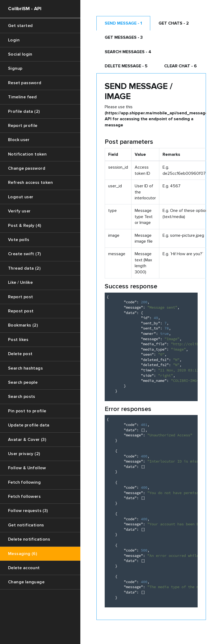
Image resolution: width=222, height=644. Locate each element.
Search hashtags (25, 368)
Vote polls (19, 240)
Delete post (20, 354)
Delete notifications (29, 539)
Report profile (23, 126)
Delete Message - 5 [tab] (126, 66)
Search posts (22, 397)
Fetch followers (24, 496)
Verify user (19, 211)
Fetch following (24, 482)
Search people (23, 382)
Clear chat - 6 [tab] (180, 66)
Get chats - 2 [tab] (174, 23)
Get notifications (26, 525)
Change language (26, 582)
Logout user (21, 197)
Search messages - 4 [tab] (128, 52)
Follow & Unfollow (27, 468)
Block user (19, 140)
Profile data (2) (24, 111)
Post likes (18, 340)
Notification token (27, 154)
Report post (20, 297)
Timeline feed (22, 97)
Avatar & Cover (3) (27, 440)
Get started (20, 26)
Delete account (24, 568)
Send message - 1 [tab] (123, 23)
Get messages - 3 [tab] (124, 37)
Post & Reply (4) (25, 226)
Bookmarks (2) (23, 325)
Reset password (25, 83)
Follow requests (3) (28, 511)
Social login (20, 54)
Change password (27, 168)
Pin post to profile (27, 411)
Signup (15, 68)
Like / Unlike (20, 282)
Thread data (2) (24, 268)
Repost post (21, 311)
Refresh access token (30, 183)
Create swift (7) (24, 254)
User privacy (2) (24, 454)
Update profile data (29, 425)
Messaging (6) (22, 554)
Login (14, 40)
